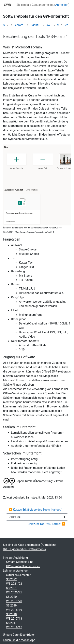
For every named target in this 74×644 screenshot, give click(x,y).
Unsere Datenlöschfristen (19, 635)
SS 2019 (11, 605)
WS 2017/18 (14, 619)
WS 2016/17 (14, 627)
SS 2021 (11, 588)
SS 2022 (11, 579)
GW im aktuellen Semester (23, 566)
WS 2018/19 (14, 610)
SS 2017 (11, 623)
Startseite (4, 25)
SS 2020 (11, 597)
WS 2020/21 (14, 592)
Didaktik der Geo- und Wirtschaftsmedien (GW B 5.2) (36, 25)
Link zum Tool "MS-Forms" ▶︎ (46, 524)
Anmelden (62, 5)
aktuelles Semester (18, 575)
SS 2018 (11, 614)
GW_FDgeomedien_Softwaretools (49, 25)
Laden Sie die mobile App (19, 640)
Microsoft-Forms (58, 25)
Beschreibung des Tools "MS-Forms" (67, 25)
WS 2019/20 (14, 601)
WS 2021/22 (14, 584)
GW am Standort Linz (20, 562)
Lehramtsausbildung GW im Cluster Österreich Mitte (19, 25)
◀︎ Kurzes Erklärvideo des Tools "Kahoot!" (36, 510)
